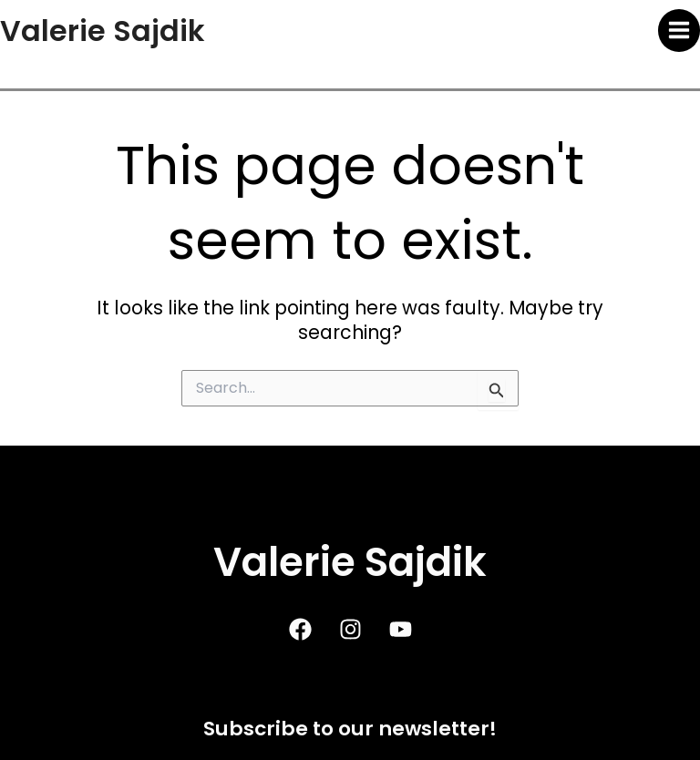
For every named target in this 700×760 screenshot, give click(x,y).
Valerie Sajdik (103, 31)
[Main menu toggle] (679, 31)
